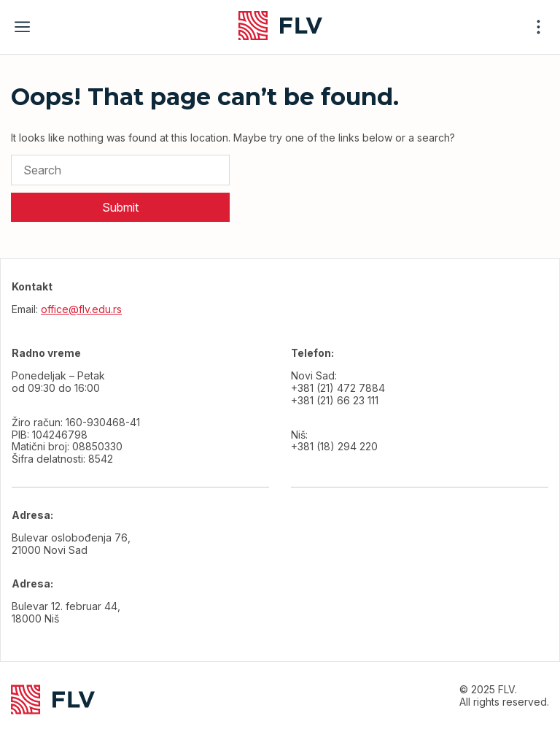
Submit (120, 207)
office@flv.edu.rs (81, 309)
